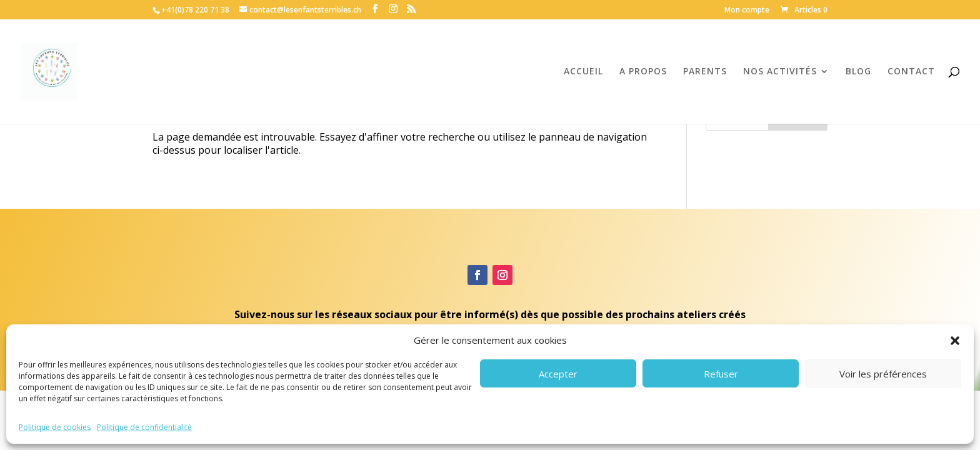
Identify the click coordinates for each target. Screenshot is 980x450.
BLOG (858, 72)
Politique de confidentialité (144, 427)
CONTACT (911, 72)
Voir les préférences (883, 374)
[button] (955, 341)
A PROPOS (643, 72)
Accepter (558, 374)
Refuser (721, 374)
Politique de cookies (55, 427)
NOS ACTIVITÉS (780, 72)
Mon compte (747, 11)
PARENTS (705, 72)
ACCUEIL (583, 72)
